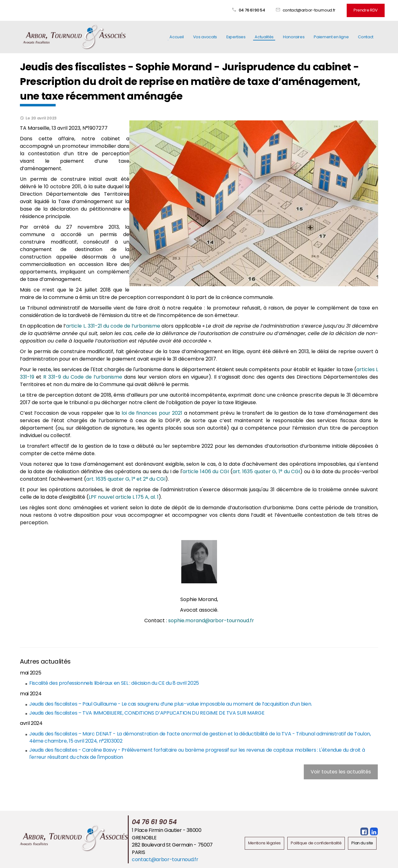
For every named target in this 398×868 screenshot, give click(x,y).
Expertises (236, 37)
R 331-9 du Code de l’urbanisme (83, 377)
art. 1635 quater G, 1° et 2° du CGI (126, 479)
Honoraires (294, 37)
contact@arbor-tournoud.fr (309, 10)
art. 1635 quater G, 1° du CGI (266, 471)
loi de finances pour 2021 (152, 413)
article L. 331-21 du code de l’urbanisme (113, 326)
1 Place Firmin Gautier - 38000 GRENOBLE (167, 834)
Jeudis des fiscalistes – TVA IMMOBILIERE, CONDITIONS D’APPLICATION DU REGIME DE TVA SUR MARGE (147, 713)
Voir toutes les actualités (341, 772)
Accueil (177, 37)
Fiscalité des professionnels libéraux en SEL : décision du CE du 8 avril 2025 (114, 683)
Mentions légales (264, 843)
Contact (366, 37)
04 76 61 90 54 (252, 10)
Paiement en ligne (331, 37)
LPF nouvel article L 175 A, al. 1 (124, 497)
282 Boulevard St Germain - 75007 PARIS (172, 849)
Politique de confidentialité (316, 843)
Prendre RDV (366, 10)
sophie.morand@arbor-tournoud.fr (211, 621)
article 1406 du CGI (206, 471)
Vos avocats (205, 37)
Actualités (264, 37)
